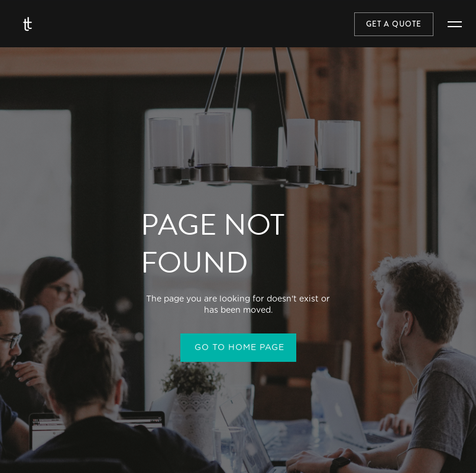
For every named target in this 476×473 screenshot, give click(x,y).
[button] (455, 24)
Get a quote (394, 24)
